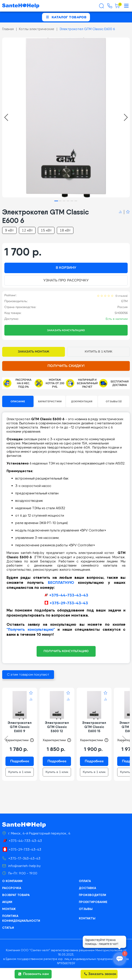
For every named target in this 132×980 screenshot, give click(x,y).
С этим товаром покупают (28, 674)
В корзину (66, 268)
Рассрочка (12, 888)
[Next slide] (126, 117)
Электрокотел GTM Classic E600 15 (94, 727)
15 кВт (46, 230)
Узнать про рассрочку (66, 280)
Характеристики (50, 401)
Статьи (8, 928)
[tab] (56, 201)
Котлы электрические (37, 29)
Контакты (87, 918)
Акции (7, 902)
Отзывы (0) (114, 401)
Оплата (85, 881)
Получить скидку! (66, 366)
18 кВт (65, 230)
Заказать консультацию (66, 330)
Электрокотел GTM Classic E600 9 (20, 727)
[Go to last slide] (6, 117)
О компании (12, 881)
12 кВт (27, 230)
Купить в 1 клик (99, 352)
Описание (18, 401)
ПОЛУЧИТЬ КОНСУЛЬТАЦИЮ (66, 651)
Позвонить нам (34, 974)
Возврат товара (16, 895)
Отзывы (86, 909)
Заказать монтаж (34, 352)
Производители (92, 895)
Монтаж (9, 909)
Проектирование (93, 902)
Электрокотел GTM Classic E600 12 (57, 727)
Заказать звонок (100, 974)
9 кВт (9, 230)
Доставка (87, 888)
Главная (8, 29)
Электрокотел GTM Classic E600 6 (87, 29)
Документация (82, 401)
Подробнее (20, 761)
